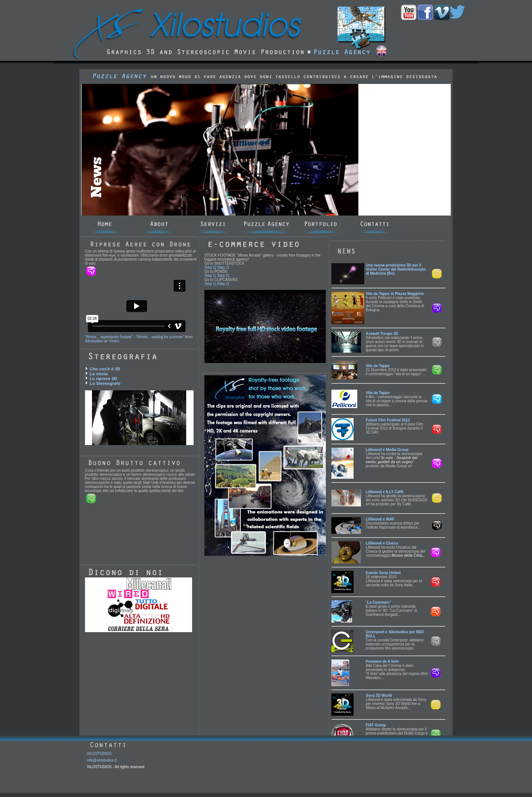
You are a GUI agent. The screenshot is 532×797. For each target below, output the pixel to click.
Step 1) (210, 267)
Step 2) (223, 267)
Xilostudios (94, 341)
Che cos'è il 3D (105, 369)
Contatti (375, 224)
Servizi (213, 224)
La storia (99, 374)
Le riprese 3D (103, 378)
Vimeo (114, 341)
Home (105, 224)
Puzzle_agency (267, 224)
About (159, 224)
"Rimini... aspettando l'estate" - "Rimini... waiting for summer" (135, 337)
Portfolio (321, 224)
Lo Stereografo (105, 383)
